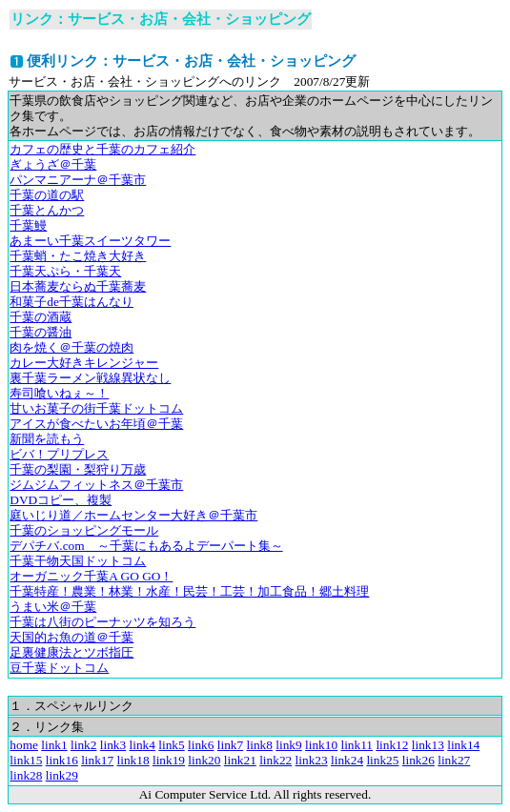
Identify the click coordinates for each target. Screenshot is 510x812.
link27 (454, 760)
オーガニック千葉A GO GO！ (91, 576)
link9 (288, 745)
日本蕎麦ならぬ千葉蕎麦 (78, 286)
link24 (347, 760)
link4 (143, 745)
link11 (357, 745)
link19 (169, 760)
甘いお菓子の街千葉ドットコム (96, 408)
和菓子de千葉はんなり (71, 302)
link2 (83, 745)
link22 (275, 760)
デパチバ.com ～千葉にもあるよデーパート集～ (146, 546)
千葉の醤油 (41, 332)
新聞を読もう (47, 439)
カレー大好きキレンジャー (84, 363)
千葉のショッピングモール (84, 530)
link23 (312, 760)
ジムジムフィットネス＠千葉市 (96, 485)
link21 (240, 760)
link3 (113, 745)
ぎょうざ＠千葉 (53, 164)
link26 (418, 760)
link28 (26, 775)
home (24, 745)
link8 (260, 745)
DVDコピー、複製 (61, 500)
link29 (62, 775)
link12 (392, 745)
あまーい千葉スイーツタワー (90, 241)
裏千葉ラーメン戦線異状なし (90, 378)
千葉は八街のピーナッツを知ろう (102, 622)
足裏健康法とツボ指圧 (71, 652)
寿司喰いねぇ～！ (59, 393)
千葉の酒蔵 (41, 317)
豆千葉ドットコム (59, 668)
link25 (382, 760)
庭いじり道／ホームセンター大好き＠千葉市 (133, 515)
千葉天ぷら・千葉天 (65, 271)
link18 (133, 760)
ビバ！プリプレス (59, 454)
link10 (321, 745)
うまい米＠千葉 (53, 607)
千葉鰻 (28, 225)
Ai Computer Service (193, 794)
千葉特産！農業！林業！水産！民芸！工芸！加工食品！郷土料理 (189, 591)
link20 (204, 760)
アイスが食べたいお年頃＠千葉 (96, 424)
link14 (463, 745)
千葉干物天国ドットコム (78, 561)
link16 (62, 760)
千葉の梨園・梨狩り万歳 (78, 469)
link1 (54, 745)
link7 (230, 745)
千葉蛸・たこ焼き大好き (78, 256)
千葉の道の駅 (47, 195)
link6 (201, 745)
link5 (171, 745)
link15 (26, 760)
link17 (97, 760)
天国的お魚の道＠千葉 (71, 637)
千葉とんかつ (47, 210)
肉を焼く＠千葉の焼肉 (71, 347)
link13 (428, 745)
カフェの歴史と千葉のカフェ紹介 (102, 149)
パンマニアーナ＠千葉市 (78, 180)
